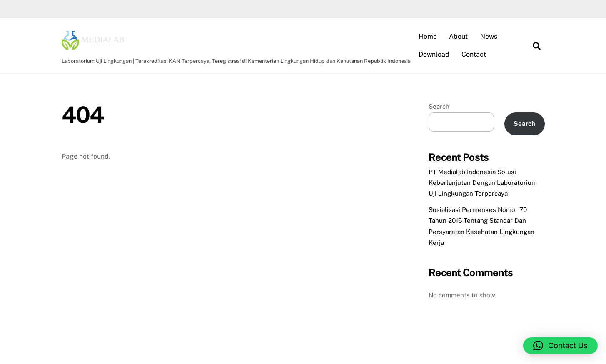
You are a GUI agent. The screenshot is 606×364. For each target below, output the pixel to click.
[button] (560, 346)
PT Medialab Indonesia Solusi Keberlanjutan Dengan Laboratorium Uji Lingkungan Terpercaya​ (483, 183)
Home (428, 36)
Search (439, 106)
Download (434, 54)
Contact (474, 54)
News (489, 36)
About (458, 36)
